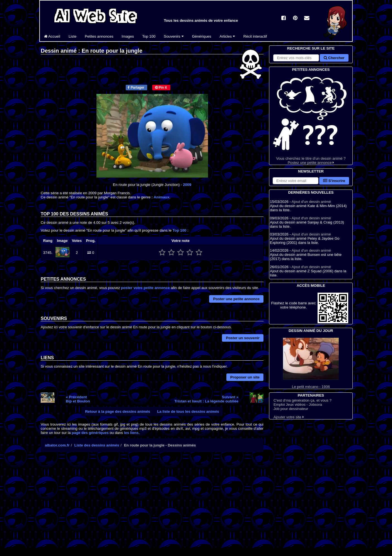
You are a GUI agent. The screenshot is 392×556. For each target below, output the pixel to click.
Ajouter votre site (289, 417)
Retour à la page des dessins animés (118, 411)
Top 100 (149, 36)
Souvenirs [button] (174, 36)
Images (128, 36)
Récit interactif (255, 36)
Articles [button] (227, 36)
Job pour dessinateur (291, 409)
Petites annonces (99, 36)
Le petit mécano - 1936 (311, 363)
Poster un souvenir (243, 338)
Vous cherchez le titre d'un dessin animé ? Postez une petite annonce (311, 119)
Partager (136, 88)
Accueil (52, 36)
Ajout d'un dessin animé (311, 202)
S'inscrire (334, 181)
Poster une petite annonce (236, 299)
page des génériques (90, 433)
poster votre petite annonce (145, 288)
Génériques (202, 36)
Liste (72, 36)
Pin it (161, 88)
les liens (131, 433)
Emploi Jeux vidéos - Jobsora (298, 405)
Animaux (161, 197)
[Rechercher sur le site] (296, 58)
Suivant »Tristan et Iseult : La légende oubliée (206, 399)
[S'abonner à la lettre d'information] (296, 181)
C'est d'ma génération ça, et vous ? (303, 400)
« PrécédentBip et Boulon (78, 399)
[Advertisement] (152, 505)
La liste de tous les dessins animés (188, 411)
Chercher (334, 58)
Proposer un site (245, 377)
